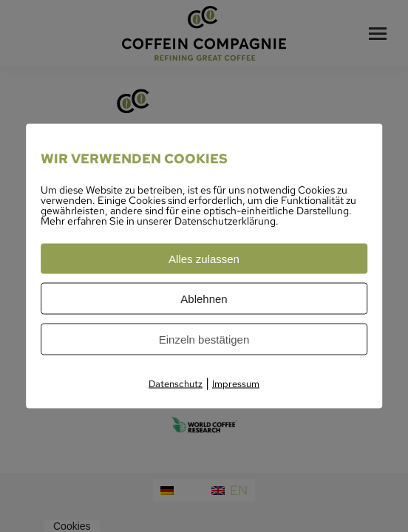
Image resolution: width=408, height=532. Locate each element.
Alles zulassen (204, 259)
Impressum (236, 384)
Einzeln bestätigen (204, 340)
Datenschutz (176, 384)
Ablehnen (204, 299)
